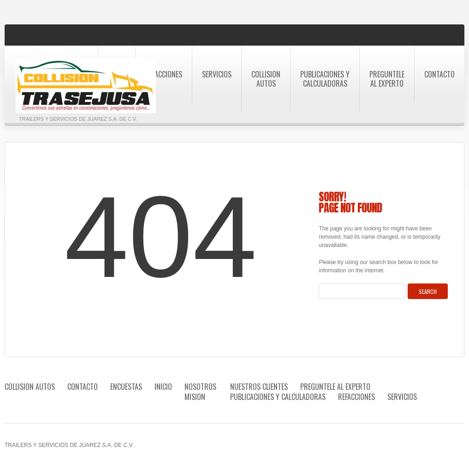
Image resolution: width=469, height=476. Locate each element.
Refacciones (164, 74)
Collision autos (266, 79)
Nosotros (200, 387)
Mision (195, 397)
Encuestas (126, 387)
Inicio (163, 387)
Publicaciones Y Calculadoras (325, 79)
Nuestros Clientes (259, 387)
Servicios (217, 74)
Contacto (439, 74)
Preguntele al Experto (387, 79)
